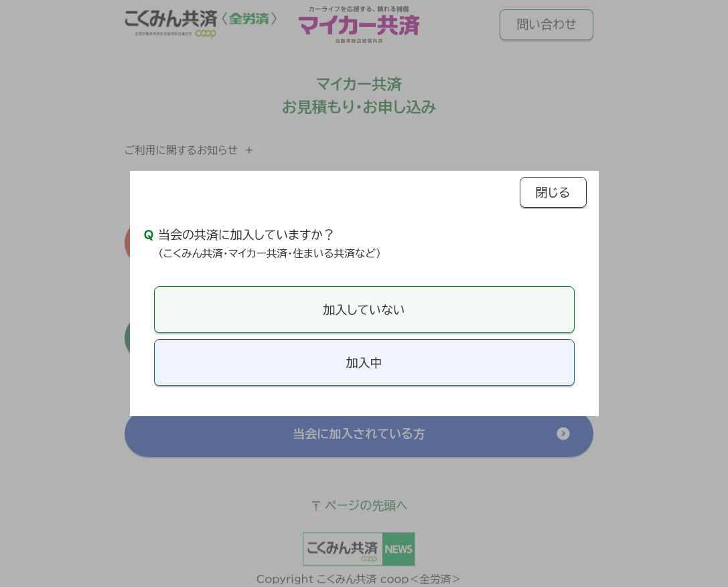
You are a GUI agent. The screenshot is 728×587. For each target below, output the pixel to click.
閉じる (553, 192)
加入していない (364, 310)
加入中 (364, 363)
